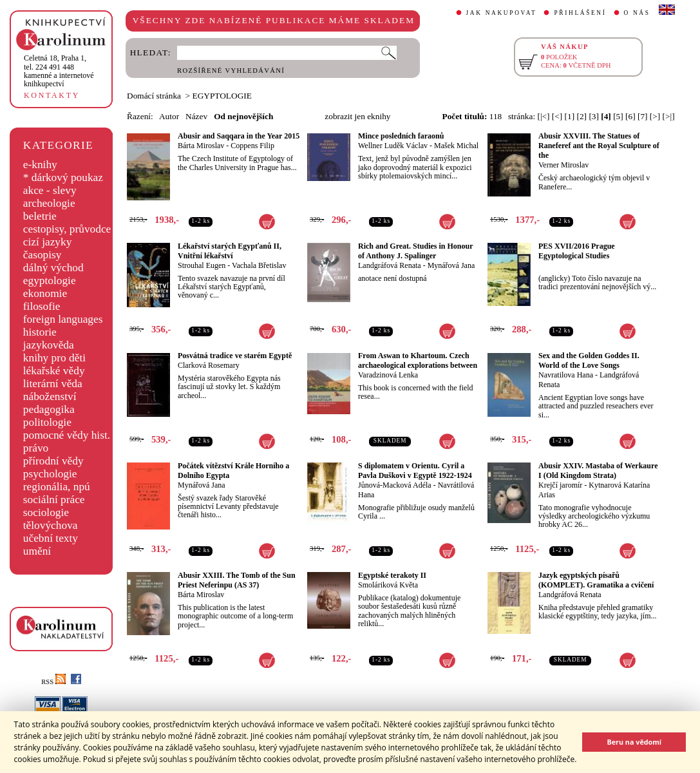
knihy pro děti (54, 358)
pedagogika (49, 409)
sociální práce (54, 500)
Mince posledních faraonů (401, 136)
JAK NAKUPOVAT (502, 13)
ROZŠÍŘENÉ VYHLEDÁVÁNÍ (231, 71)
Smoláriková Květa (388, 585)
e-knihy (40, 165)
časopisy (43, 255)
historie (40, 332)
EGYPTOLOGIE (222, 96)
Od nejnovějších (243, 116)
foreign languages (63, 319)
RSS (53, 682)
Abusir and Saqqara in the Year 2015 (239, 136)
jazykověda (49, 345)
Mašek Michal (456, 146)
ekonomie (45, 293)
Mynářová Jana (451, 265)
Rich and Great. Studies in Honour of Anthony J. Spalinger (415, 251)
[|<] (543, 116)
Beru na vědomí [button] (634, 742)
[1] (570, 116)
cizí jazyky (48, 242)
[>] (655, 116)
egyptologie (50, 281)
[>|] (669, 116)
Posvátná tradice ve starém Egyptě (235, 356)
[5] (618, 116)
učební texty (51, 538)
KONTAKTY (52, 95)
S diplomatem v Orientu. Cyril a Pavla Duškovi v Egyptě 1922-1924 (415, 471)
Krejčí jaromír (560, 485)
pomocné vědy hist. (67, 435)
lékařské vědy (54, 371)
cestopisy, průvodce (67, 229)
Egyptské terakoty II (392, 575)
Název (196, 116)
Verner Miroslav (563, 165)
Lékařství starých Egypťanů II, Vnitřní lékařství (230, 251)
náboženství (50, 396)
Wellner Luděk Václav (393, 146)
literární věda (53, 384)
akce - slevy (50, 190)
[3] (594, 116)
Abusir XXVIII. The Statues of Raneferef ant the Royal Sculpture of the (599, 146)
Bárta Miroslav (201, 146)
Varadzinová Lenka (388, 375)
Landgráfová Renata (390, 265)
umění (37, 551)
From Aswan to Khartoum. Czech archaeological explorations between (418, 360)
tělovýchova (51, 525)
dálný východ (53, 268)
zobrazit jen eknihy (357, 116)
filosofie (42, 306)
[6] (630, 116)
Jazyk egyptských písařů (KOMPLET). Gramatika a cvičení (596, 580)
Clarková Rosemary (209, 365)
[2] (582, 116)
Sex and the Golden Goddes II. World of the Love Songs (589, 360)
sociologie (46, 512)
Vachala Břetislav (259, 265)
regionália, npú (57, 487)
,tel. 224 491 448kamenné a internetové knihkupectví (59, 71)
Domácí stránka (154, 96)
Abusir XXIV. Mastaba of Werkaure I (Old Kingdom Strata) (598, 471)
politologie (47, 422)
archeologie (49, 203)
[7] (643, 116)
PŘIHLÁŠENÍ (580, 13)
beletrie (40, 216)
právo (36, 448)
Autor (169, 116)
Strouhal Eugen (202, 265)
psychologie (50, 474)
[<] (557, 116)
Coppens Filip (252, 146)
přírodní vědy (53, 461)
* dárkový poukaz (63, 177)
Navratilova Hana (566, 375)
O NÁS (637, 13)
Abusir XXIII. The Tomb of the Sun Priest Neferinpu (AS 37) (237, 580)
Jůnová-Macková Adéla (395, 485)
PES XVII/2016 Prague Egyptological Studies (577, 251)
